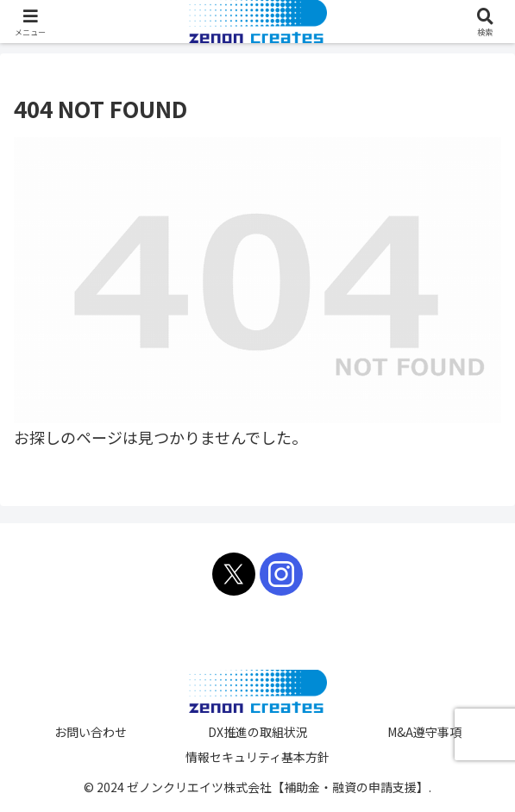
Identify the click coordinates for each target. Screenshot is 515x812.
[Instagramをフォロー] (281, 574)
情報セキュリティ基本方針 (257, 757)
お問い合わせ (91, 732)
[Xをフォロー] (234, 574)
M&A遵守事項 (424, 732)
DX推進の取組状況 (258, 732)
